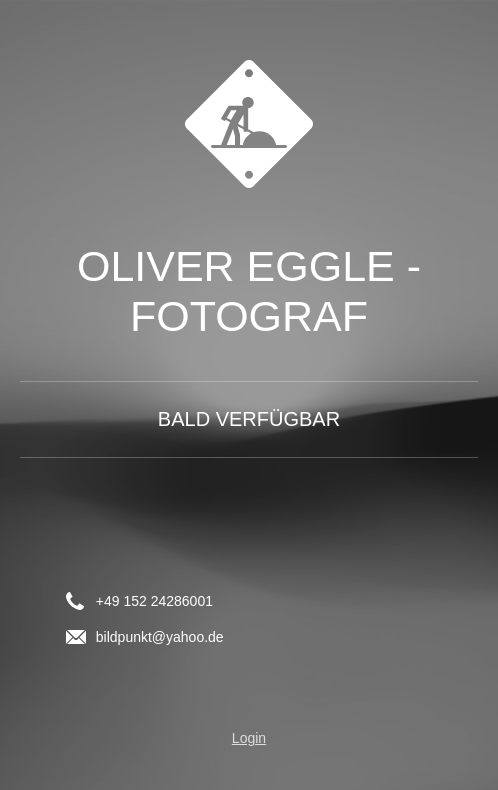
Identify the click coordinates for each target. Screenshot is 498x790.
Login (249, 738)
